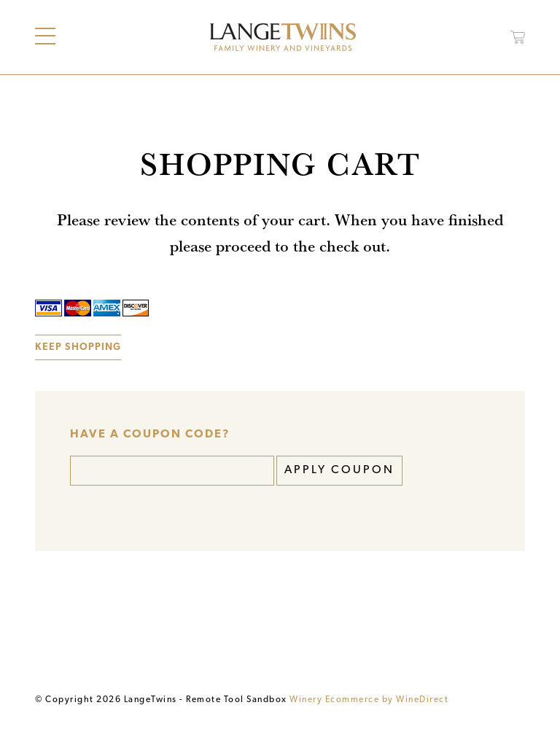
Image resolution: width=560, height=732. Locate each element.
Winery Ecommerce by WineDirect (369, 700)
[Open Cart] (518, 37)
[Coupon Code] (172, 471)
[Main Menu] (45, 36)
